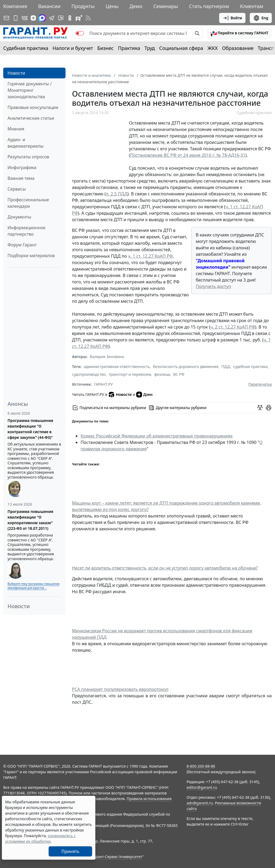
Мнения (16, 129)
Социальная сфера (181, 48)
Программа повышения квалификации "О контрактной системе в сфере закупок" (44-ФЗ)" (30, 429)
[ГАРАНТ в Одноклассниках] (70, 18)
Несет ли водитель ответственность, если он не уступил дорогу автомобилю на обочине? (165, 568)
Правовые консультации (33, 107)
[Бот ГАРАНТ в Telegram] (61, 18)
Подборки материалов (31, 256)
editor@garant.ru (202, 787)
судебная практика (250, 366)
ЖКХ (213, 48)
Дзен (144, 395)
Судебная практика (26, 48)
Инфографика (22, 167)
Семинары (166, 6)
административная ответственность (117, 366)
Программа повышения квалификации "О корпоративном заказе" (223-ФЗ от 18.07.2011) (30, 520)
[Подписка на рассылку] (6, 18)
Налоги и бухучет (73, 48)
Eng (261, 18)
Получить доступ (213, 286)
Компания (15, 6)
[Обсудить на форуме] (260, 408)
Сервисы (17, 189)
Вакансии (49, 6)
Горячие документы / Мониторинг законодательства (30, 90)
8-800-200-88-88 (201, 766)
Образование (238, 48)
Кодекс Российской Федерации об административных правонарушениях (157, 436)
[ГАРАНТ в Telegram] (52, 18)
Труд (150, 48)
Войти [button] (232, 18)
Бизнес (105, 48)
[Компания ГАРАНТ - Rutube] (79, 18)
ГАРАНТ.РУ (103, 384)
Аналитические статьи (31, 118)
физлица (162, 374)
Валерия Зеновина (107, 357)
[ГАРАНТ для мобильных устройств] (16, 18)
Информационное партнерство (26, 231)
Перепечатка (260, 384)
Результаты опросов (28, 157)
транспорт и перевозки (130, 374)
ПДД (226, 366)
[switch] (80, 33)
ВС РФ (179, 374)
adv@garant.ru (200, 803)
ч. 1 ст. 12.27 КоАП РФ (150, 256)
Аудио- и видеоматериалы (26, 143)
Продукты (83, 6)
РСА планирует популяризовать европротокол (120, 689)
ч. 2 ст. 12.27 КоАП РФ (233, 327)
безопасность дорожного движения (185, 366)
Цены (112, 6)
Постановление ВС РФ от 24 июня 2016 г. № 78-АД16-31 (188, 155)
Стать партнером (209, 6)
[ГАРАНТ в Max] (42, 18)
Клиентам (252, 6)
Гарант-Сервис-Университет (117, 857)
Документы (19, 217)
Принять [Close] (70, 851)
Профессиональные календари (28, 203)
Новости (16, 73)
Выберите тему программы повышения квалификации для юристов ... (33, 586)
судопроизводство (89, 374)
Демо (136, 6)
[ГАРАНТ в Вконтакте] (25, 18)
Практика (129, 48)
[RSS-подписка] (88, 18)
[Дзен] (33, 18)
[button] (239, 33)
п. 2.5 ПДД (117, 194)
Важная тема (21, 178)
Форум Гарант (22, 245)
